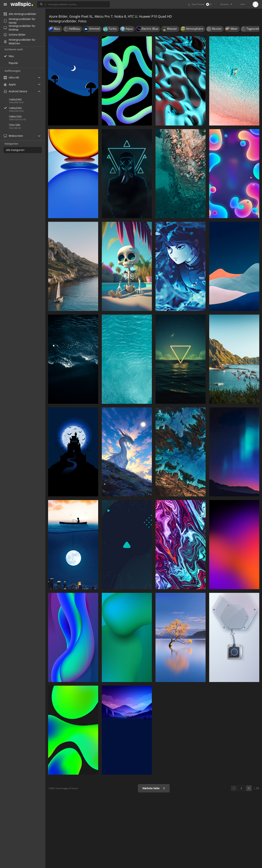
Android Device (15, 91)
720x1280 (14, 125)
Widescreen (13, 136)
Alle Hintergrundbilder (20, 14)
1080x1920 (15, 117)
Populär (13, 63)
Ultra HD (11, 77)
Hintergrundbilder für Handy (20, 21)
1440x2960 (15, 99)
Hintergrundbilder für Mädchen (20, 42)
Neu (11, 56)
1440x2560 (27, 108)
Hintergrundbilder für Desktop (20, 28)
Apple (10, 84)
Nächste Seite (154, 788)
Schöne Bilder (15, 35)
